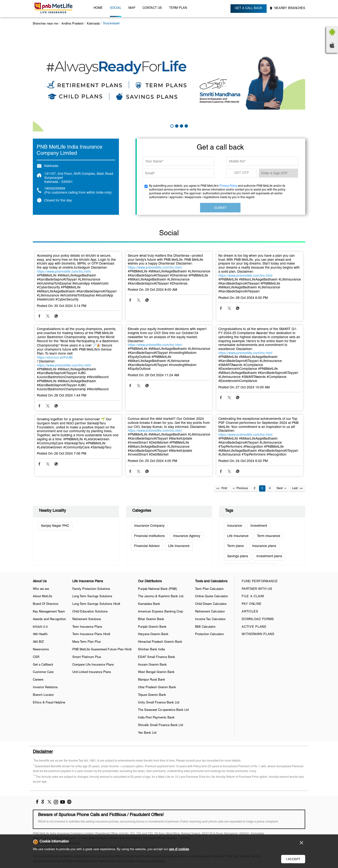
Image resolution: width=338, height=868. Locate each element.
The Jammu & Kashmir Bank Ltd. (161, 597)
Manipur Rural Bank (152, 680)
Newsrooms (41, 650)
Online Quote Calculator (211, 597)
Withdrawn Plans (258, 634)
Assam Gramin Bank (152, 665)
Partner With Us (257, 589)
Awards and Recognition (49, 619)
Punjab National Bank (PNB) (157, 589)
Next (280, 488)
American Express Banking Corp (160, 612)
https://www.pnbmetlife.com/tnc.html (64, 272)
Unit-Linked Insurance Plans (92, 672)
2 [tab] (176, 125)
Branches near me (45, 24)
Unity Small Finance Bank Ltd (159, 703)
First (224, 488)
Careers (38, 680)
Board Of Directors (46, 604)
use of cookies (179, 849)
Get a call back (249, 8)
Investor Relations (45, 687)
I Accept (293, 859)
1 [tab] (171, 125)
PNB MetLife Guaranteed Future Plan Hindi (102, 650)
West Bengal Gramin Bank (156, 672)
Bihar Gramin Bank (151, 619)
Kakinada (93, 24)
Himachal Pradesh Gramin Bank (160, 642)
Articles (250, 612)
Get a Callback (43, 665)
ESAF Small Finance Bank (157, 657)
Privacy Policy (228, 186)
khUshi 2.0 (40, 627)
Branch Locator (43, 695)
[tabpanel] (169, 81)
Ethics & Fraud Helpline (49, 703)
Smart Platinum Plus (87, 657)
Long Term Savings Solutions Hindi (96, 604)
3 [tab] (181, 125)
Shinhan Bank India (151, 650)
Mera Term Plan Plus (87, 642)
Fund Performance (260, 582)
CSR (36, 657)
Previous (242, 488)
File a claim (253, 597)
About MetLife (42, 597)
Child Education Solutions (90, 612)
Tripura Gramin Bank (152, 695)
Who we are (41, 589)
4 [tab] (186, 125)
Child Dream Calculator (211, 604)
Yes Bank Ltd (147, 733)
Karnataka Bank (149, 604)
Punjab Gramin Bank (152, 627)
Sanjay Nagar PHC (55, 526)
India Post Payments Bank (156, 718)
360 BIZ (38, 642)
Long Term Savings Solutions (92, 597)
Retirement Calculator (210, 612)
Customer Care (43, 672)
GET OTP (242, 173)
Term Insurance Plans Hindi (91, 634)
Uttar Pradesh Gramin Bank (157, 687)
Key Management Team (49, 612)
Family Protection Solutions (91, 589)
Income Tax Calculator (210, 619)
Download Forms (258, 619)
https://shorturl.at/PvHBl (55, 358)
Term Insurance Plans (87, 627)
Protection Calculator (209, 634)
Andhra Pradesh (72, 24)
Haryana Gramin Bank (153, 634)
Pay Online (252, 604)
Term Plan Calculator (209, 589)
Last (295, 488)
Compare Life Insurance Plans (93, 665)
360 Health (40, 634)
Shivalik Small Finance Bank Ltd (160, 725)
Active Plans (254, 627)
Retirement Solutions (87, 619)
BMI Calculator (205, 627)
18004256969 (55, 189)
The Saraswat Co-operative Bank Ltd (163, 710)
